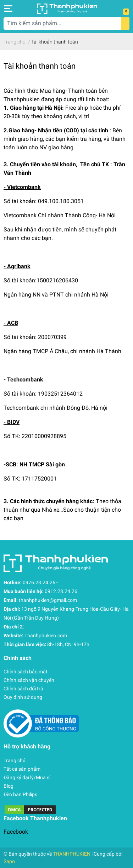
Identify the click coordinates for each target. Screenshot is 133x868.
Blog (9, 786)
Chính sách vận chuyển (29, 680)
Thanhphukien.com (46, 636)
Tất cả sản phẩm (22, 769)
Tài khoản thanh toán (40, 66)
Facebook (16, 832)
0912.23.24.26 (61, 591)
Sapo (9, 861)
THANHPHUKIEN (72, 854)
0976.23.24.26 (39, 582)
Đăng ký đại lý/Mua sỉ (27, 777)
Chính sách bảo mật (26, 672)
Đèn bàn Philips (20, 794)
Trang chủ (15, 760)
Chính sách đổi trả (23, 689)
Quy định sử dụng (23, 697)
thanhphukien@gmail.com (48, 600)
